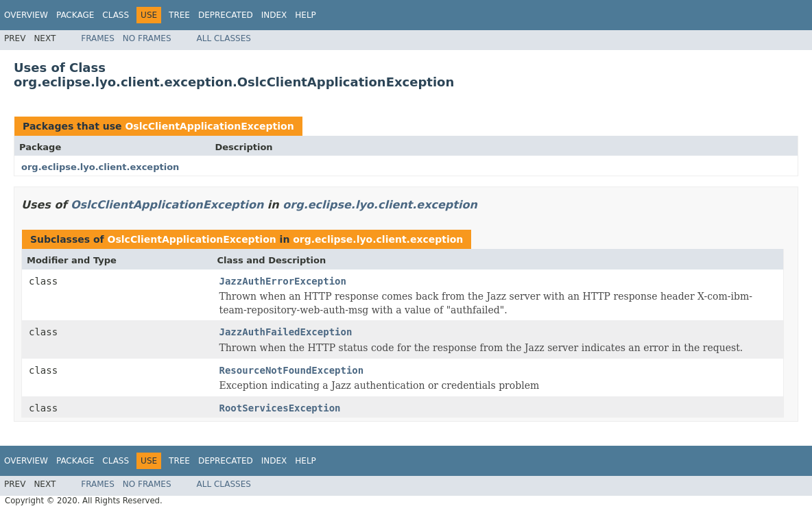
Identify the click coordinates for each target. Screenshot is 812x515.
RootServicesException (280, 408)
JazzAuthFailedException (286, 332)
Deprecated (226, 15)
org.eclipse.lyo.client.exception (100, 167)
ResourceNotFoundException (292, 370)
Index (274, 15)
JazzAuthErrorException (283, 281)
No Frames (147, 38)
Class (116, 15)
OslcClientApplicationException (209, 126)
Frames (98, 38)
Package (75, 15)
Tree (179, 15)
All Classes (224, 38)
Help (306, 15)
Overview (26, 15)
